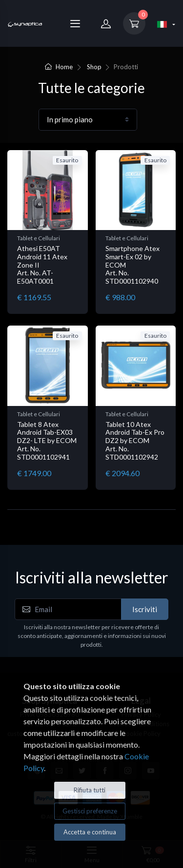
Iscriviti (145, 609)
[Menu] (75, 23)
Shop (94, 67)
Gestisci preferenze (90, 811)
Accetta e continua (90, 832)
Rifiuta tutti (90, 790)
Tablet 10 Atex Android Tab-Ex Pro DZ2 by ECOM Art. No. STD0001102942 (135, 441)
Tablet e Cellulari (39, 238)
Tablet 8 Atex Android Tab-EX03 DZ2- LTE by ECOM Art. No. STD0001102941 (47, 441)
